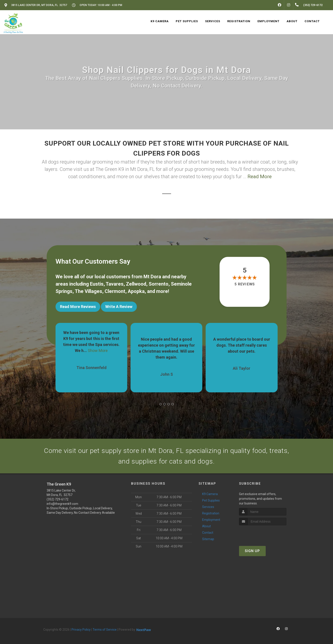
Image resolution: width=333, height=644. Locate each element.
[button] (161, 404)
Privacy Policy (81, 630)
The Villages (89, 291)
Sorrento (159, 284)
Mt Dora (152, 277)
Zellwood (136, 284)
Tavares (115, 284)
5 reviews (245, 284)
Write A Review (119, 307)
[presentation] (263, 534)
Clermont (115, 291)
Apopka (136, 291)
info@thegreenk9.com (62, 504)
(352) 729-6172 (58, 499)
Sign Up (252, 551)
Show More (98, 351)
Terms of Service (105, 630)
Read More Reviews (78, 307)
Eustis (97, 284)
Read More (260, 177)
